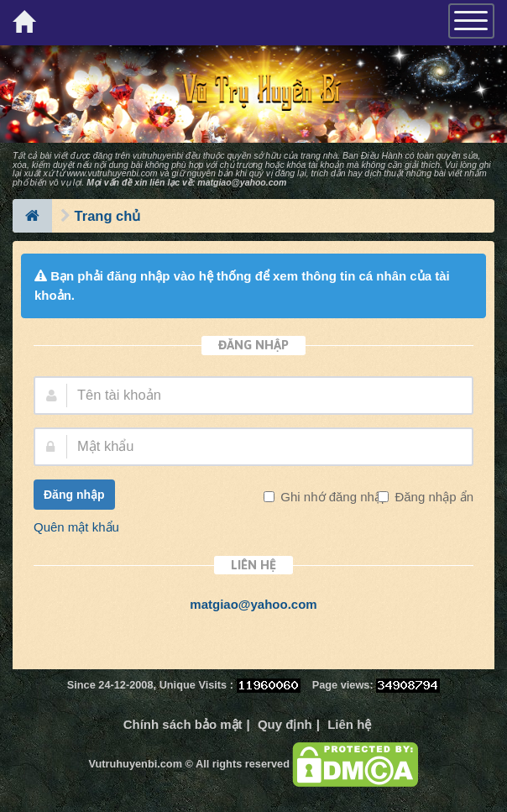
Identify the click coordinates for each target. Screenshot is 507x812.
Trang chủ (108, 216)
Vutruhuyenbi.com (136, 764)
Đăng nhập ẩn (432, 497)
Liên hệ (349, 724)
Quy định (285, 724)
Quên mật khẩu (76, 527)
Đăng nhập (74, 495)
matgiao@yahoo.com (242, 182)
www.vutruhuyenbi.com (112, 173)
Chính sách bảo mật (183, 724)
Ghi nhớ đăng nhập (332, 497)
